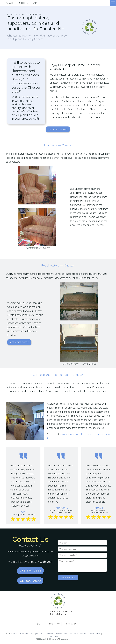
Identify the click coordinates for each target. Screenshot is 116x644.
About (92, 633)
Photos (76, 633)
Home (15, 633)
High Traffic (68, 633)
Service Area (84, 633)
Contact (98, 633)
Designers (59, 633)
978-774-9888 (30, 570)
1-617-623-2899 (72, 623)
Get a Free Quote (58, 129)
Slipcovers (50, 633)
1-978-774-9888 (55, 623)
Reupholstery (41, 633)
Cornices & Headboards (27, 633)
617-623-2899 (30, 580)
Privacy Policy (53, 635)
